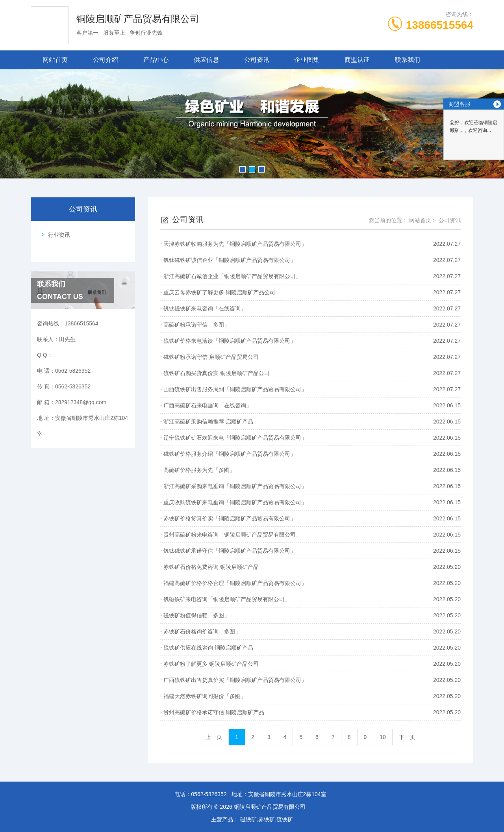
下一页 (407, 737)
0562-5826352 (209, 794)
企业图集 (307, 60)
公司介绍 (106, 60)
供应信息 (206, 60)
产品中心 (156, 60)
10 (383, 737)
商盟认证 (357, 60)
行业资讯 (56, 232)
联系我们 (408, 60)
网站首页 (55, 60)
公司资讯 (257, 60)
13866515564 (440, 25)
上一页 (214, 737)
